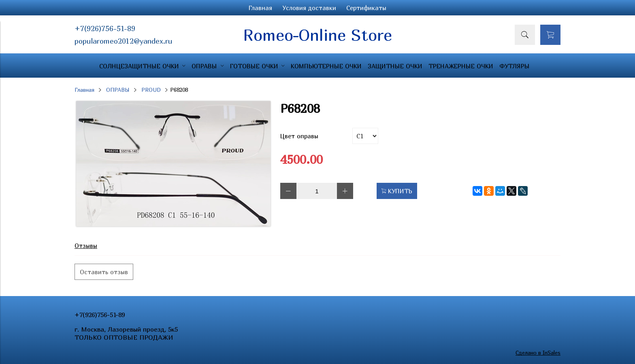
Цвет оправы (299, 136)
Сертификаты (366, 8)
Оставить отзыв (104, 272)
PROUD (151, 90)
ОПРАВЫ (118, 90)
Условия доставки (309, 8)
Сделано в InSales (538, 353)
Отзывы (86, 245)
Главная (260, 8)
